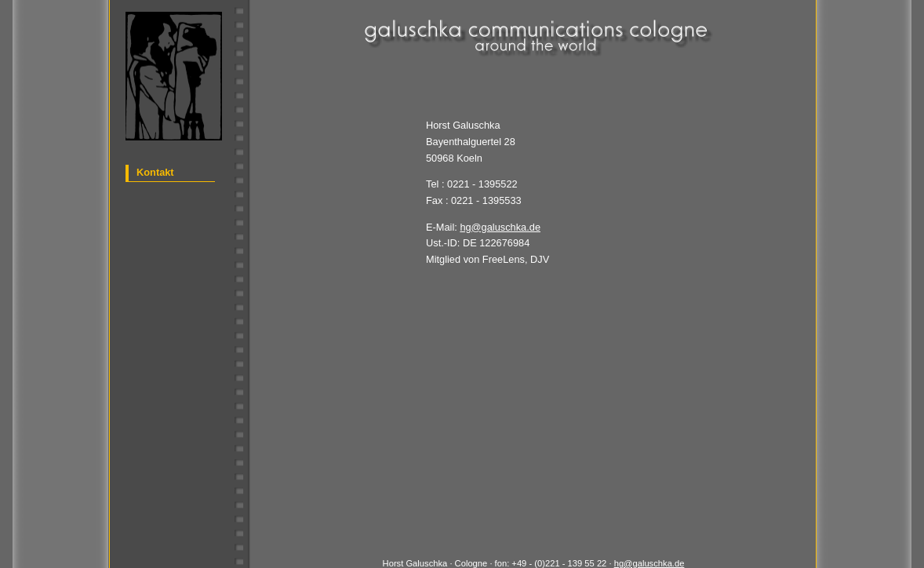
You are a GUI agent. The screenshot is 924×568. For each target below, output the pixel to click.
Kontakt (155, 172)
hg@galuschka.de (500, 227)
